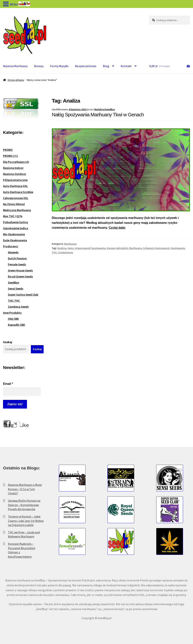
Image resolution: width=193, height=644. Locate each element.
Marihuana (70, 244)
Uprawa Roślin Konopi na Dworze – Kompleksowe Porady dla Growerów (24, 505)
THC (54, 252)
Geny (71, 248)
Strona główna (16, 80)
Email (8, 384)
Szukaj (8, 342)
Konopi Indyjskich (117, 248)
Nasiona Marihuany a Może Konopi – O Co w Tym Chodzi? (25, 489)
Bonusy (39, 66)
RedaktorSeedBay (105, 109)
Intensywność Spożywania (90, 248)
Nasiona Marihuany (15, 66)
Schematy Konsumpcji (156, 248)
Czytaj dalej (117, 228)
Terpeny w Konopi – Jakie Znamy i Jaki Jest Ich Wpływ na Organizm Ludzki (26, 521)
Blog (106, 66)
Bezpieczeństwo (86, 66)
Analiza (62, 248)
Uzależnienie (65, 252)
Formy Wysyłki (59, 66)
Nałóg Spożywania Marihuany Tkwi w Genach (98, 115)
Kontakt (126, 66)
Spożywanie (178, 248)
